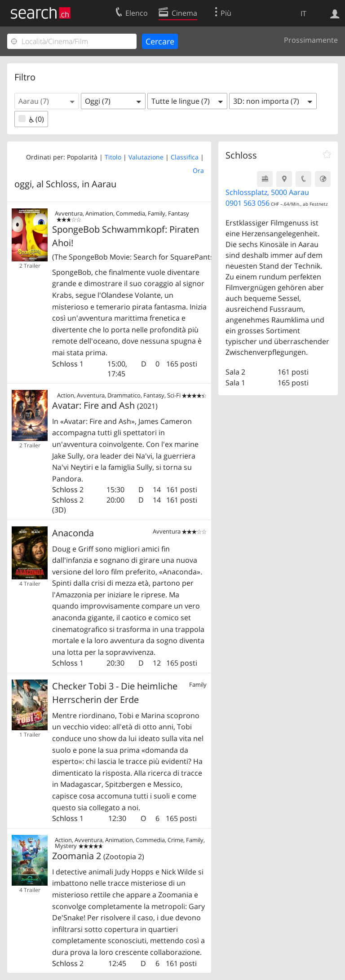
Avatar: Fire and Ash (105, 405)
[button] (47, 101)
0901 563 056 (248, 203)
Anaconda (73, 533)
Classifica (185, 157)
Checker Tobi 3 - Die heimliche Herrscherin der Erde (115, 693)
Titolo (113, 157)
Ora (198, 170)
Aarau (104, 184)
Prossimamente (311, 40)
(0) (31, 119)
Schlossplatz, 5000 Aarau (267, 192)
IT (303, 13)
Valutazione (146, 157)
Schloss (65, 364)
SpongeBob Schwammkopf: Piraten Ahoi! (129, 243)
